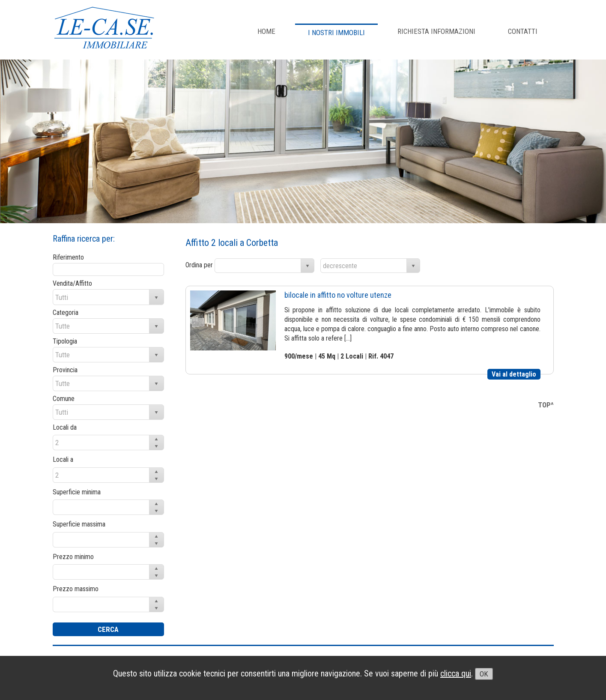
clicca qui (456, 673)
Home (266, 31)
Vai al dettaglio (514, 374)
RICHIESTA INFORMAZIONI (436, 31)
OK (484, 674)
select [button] (307, 266)
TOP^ (546, 405)
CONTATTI (523, 31)
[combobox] (258, 266)
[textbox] (108, 269)
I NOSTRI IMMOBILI (336, 33)
